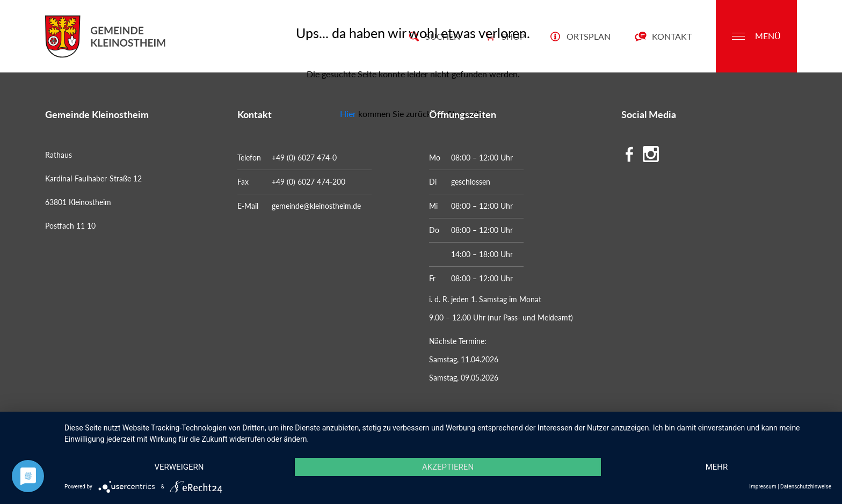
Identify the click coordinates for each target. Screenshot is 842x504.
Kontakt (663, 36)
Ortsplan (580, 36)
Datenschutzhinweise (806, 487)
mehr (717, 467)
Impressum (763, 487)
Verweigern (179, 467)
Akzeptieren (448, 467)
